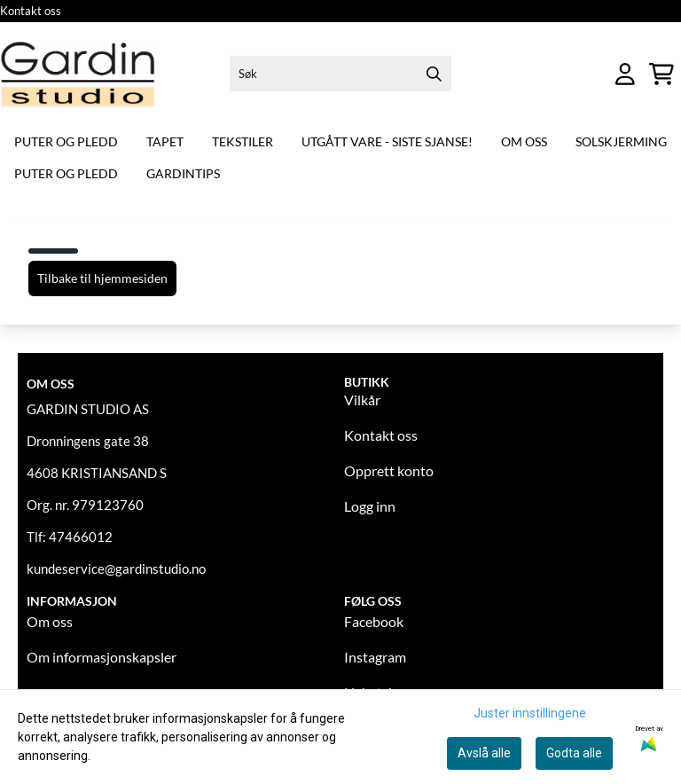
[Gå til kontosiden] (625, 74)
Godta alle (574, 753)
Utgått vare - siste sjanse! (387, 141)
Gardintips (183, 173)
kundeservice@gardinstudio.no (116, 568)
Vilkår (362, 400)
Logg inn (370, 506)
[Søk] (341, 74)
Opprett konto (389, 470)
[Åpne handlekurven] (661, 74)
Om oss (524, 141)
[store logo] (78, 74)
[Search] (434, 74)
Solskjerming (621, 141)
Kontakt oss (31, 11)
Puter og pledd (66, 141)
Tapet (165, 141)
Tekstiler (243, 141)
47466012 (81, 537)
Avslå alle (484, 753)
